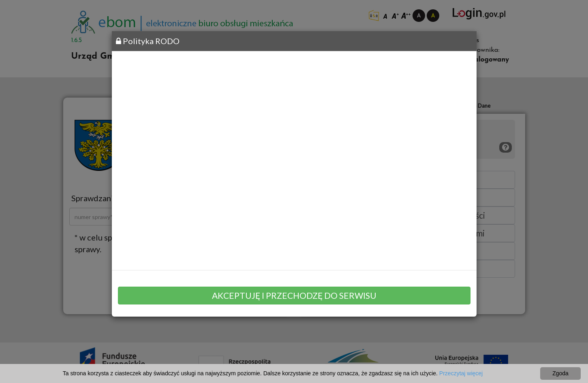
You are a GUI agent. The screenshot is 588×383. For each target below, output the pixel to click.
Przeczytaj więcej (461, 373)
